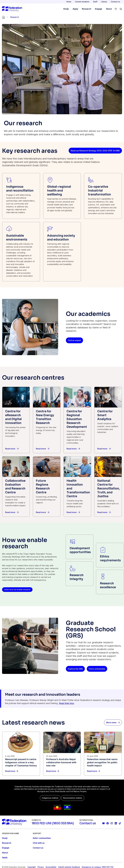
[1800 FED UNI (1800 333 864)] (53, 823)
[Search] (121, 9)
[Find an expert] (74, 340)
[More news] (113, 722)
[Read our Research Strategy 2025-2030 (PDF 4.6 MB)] (95, 151)
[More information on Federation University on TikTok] (120, 823)
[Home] (12, 9)
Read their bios (66, 703)
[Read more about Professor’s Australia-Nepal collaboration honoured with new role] (62, 771)
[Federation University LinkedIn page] (116, 823)
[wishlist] (116, 9)
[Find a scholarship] (97, 669)
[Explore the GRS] (75, 669)
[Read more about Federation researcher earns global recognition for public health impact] (103, 771)
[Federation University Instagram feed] (112, 823)
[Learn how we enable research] (17, 590)
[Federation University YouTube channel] (103, 823)
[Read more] (12, 449)
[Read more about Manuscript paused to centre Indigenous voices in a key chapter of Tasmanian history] (21, 771)
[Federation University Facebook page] (108, 823)
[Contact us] (88, 823)
